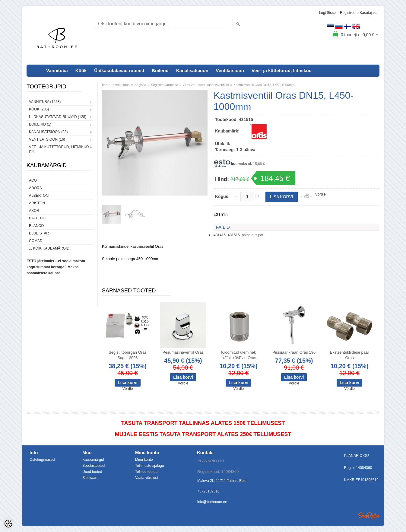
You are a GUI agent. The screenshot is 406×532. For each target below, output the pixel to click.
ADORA (35, 188)
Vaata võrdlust (147, 478)
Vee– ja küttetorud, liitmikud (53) (59, 149)
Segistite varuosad (165, 85)
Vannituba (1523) (45, 102)
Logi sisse (327, 13)
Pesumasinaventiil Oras (183, 352)
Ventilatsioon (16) (47, 139)
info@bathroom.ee (212, 502)
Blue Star (39, 233)
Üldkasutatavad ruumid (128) (58, 117)
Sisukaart (90, 478)
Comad (36, 241)
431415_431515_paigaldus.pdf (238, 235)
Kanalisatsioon (192, 70)
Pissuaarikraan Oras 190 (294, 352)
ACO (33, 180)
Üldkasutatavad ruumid (119, 70)
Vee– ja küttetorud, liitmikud (282, 70)
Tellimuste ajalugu (149, 466)
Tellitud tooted (146, 472)
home (106, 85)
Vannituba (57, 70)
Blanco (36, 226)
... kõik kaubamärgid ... (51, 248)
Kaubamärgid (93, 460)
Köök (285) (39, 109)
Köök (81, 70)
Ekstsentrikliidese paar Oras (350, 355)
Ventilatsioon (230, 70)
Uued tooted (92, 472)
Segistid (140, 85)
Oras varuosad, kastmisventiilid (206, 85)
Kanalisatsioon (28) (48, 132)
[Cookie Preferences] (8, 524)
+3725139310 (208, 491)
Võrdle (320, 194)
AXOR (34, 211)
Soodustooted (94, 466)
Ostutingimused (42, 460)
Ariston (37, 203)
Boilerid (160, 70)
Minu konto (144, 460)
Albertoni (39, 196)
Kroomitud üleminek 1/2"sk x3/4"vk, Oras (238, 355)
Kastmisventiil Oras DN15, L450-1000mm (264, 85)
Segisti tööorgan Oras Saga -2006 (128, 355)
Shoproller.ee (369, 515)
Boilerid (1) (40, 124)
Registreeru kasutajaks (359, 13)
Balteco (37, 218)
